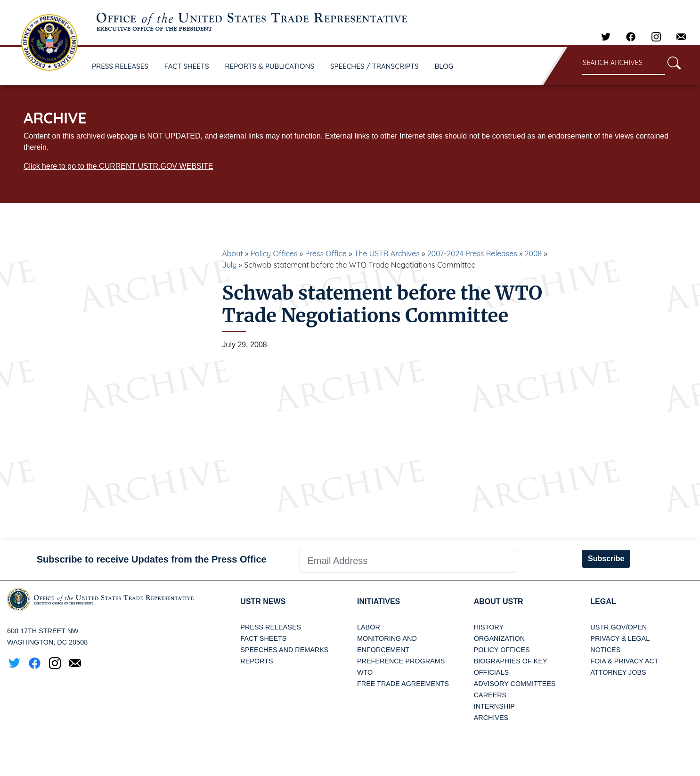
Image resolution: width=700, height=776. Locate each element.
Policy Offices (274, 253)
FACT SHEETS (187, 66)
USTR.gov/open (619, 627)
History (489, 627)
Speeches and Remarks (284, 650)
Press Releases (271, 627)
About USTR (499, 601)
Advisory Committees (515, 684)
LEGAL (603, 601)
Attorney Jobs (618, 672)
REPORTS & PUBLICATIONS (270, 66)
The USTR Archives (387, 253)
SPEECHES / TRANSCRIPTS (374, 66)
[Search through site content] (623, 63)
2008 (533, 253)
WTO (365, 672)
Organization (499, 638)
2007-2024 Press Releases (472, 253)
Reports (256, 661)
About (233, 253)
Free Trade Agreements (403, 684)
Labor (369, 627)
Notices (605, 650)
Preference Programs (401, 661)
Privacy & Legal (620, 638)
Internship (494, 706)
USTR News (263, 601)
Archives (491, 718)
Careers (490, 695)
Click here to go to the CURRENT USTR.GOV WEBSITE (118, 166)
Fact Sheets (263, 638)
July (230, 265)
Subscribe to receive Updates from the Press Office (152, 559)
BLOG (444, 66)
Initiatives (378, 601)
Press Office (326, 253)
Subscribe (606, 559)
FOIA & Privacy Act (624, 661)
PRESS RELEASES (120, 66)
